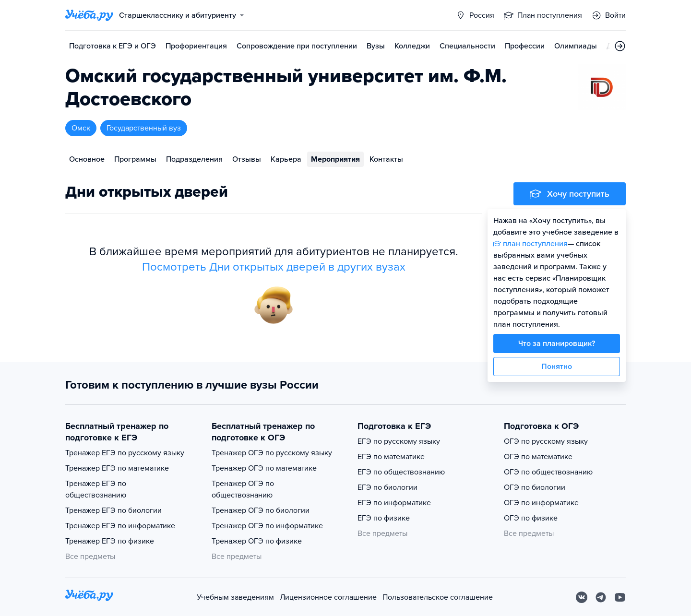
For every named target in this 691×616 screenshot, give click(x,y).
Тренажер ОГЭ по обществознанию (243, 489)
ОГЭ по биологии (535, 487)
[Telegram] (601, 597)
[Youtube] (620, 597)
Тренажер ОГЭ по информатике (267, 526)
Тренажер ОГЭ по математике (264, 468)
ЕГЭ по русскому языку (399, 441)
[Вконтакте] (582, 597)
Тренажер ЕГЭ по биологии (113, 510)
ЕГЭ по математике (391, 457)
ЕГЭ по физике (384, 518)
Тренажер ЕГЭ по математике (117, 468)
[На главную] (89, 597)
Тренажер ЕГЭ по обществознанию (96, 489)
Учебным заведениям (235, 597)
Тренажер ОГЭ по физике (257, 541)
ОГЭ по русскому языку (546, 441)
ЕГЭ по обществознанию (401, 472)
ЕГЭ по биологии (387, 487)
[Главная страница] (89, 15)
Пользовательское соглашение (438, 597)
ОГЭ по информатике (541, 503)
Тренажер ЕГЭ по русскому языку (125, 453)
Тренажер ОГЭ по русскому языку (272, 453)
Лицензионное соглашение (328, 597)
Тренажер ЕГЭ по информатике (120, 526)
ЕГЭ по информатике (394, 503)
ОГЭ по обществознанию (548, 472)
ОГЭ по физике (531, 518)
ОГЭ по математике (538, 457)
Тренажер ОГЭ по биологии (261, 510)
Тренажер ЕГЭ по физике (110, 541)
